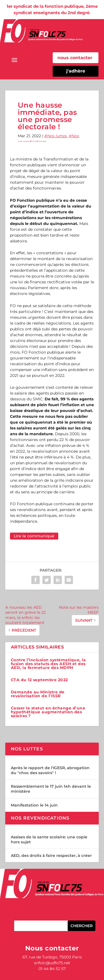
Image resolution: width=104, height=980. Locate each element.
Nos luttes (57, 136)
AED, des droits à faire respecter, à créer (51, 855)
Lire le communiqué (34, 536)
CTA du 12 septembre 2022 (39, 680)
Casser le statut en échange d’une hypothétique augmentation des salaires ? (48, 712)
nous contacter (75, 58)
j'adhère (76, 71)
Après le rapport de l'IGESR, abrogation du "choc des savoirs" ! (50, 770)
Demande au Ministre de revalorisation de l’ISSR (38, 694)
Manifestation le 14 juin (34, 805)
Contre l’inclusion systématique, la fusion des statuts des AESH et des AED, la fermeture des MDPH (48, 664)
